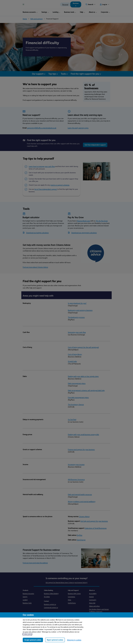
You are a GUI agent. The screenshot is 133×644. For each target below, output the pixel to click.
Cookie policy (27, 634)
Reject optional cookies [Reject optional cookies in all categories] (55, 640)
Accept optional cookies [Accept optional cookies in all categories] (33, 640)
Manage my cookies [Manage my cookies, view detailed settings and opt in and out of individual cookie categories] (74, 640)
